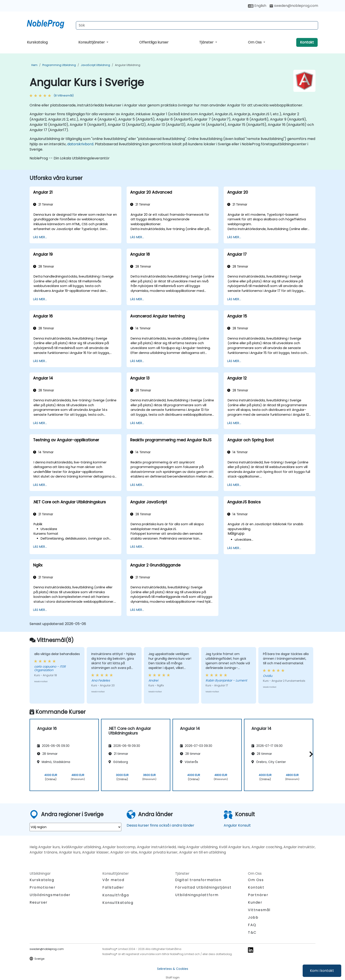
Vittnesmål (259, 910)
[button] (310, 754)
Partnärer (258, 895)
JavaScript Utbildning (95, 65)
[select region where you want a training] (75, 827)
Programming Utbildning (59, 65)
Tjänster (207, 42)
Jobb (253, 917)
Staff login (173, 977)
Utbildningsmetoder (50, 895)
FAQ (252, 925)
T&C (252, 932)
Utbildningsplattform (197, 895)
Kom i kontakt (322, 971)
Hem (34, 65)
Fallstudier (113, 887)
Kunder (255, 902)
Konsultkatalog (118, 903)
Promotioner (43, 887)
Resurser (39, 902)
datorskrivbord (80, 144)
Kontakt (307, 42)
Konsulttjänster (92, 42)
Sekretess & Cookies (173, 969)
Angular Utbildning (128, 65)
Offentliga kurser (154, 42)
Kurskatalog (37, 42)
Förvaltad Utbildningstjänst (203, 887)
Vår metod (113, 880)
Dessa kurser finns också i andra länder (160, 825)
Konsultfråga (116, 895)
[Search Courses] (197, 25)
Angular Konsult (237, 825)
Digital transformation (198, 880)
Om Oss (255, 42)
